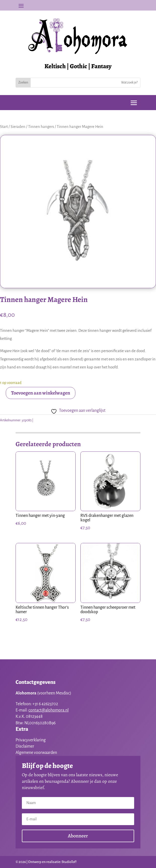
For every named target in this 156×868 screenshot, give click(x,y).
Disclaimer (25, 746)
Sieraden (18, 127)
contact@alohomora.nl (48, 710)
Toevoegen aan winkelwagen (41, 393)
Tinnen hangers (41, 127)
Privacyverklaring (31, 740)
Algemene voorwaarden (36, 753)
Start (4, 127)
